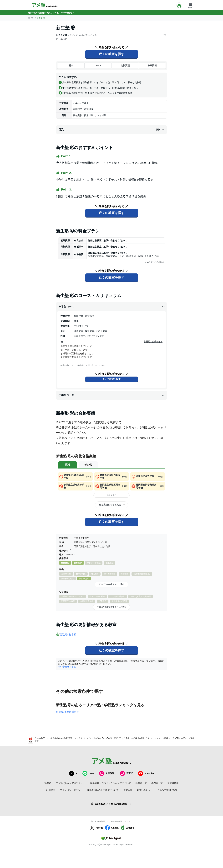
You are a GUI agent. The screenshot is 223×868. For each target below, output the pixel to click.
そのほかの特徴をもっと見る (111, 584)
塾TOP (31, 18)
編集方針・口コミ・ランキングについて (111, 783)
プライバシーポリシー (71, 790)
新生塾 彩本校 (68, 635)
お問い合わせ (144, 790)
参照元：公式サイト (153, 342)
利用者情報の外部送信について (103, 790)
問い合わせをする (67, 667)
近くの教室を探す (111, 54)
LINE (88, 773)
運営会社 (128, 790)
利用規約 (51, 790)
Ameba (96, 828)
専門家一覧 (157, 783)
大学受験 (107, 773)
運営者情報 (173, 783)
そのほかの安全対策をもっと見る (111, 607)
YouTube (146, 773)
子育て (126, 773)
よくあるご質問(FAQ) (166, 790)
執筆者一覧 (141, 783)
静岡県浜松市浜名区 (68, 712)
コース (98, 65)
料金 (71, 65)
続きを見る (111, 495)
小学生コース (112, 395)
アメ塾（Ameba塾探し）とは (71, 783)
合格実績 (125, 65)
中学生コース (112, 307)
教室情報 (152, 65)
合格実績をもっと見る (110, 505)
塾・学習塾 (62, 39)
